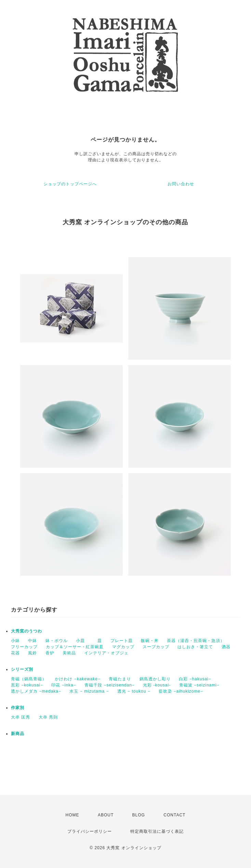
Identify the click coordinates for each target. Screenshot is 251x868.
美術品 (69, 653)
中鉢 (32, 641)
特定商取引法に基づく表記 (157, 831)
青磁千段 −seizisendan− (110, 685)
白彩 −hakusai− (195, 679)
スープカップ (156, 647)
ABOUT (106, 815)
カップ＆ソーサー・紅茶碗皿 (75, 647)
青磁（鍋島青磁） (29, 679)
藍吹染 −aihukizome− (181, 691)
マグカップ (123, 647)
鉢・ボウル (57, 641)
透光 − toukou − (134, 691)
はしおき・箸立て (195, 647)
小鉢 (15, 641)
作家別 (18, 708)
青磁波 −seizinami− (199, 685)
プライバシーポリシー (90, 831)
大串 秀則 (48, 717)
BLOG (139, 815)
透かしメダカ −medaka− (36, 691)
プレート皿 (122, 641)
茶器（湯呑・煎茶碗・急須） (196, 641)
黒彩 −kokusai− (27, 685)
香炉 (50, 653)
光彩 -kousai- (157, 685)
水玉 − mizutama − (89, 691)
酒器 (226, 647)
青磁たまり (120, 679)
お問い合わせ (181, 184)
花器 (15, 653)
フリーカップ (24, 647)
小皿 (83, 641)
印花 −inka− (64, 685)
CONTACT (174, 815)
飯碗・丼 (150, 641)
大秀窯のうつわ (27, 631)
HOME (72, 815)
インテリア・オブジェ (106, 653)
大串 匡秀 (21, 717)
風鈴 (32, 653)
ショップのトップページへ (70, 184)
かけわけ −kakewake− (78, 679)
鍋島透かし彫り (155, 679)
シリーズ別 (22, 669)
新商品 (18, 734)
